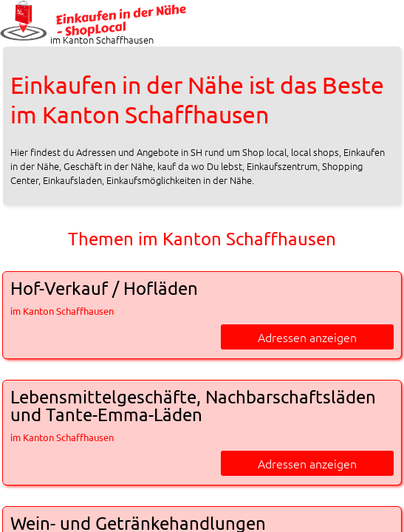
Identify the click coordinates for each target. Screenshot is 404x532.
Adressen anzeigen (307, 337)
